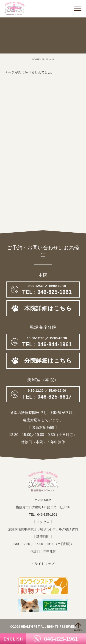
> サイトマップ (43, 564)
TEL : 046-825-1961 (43, 515)
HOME (36, 60)
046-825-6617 (43, 394)
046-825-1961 (43, 290)
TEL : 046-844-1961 (43, 342)
